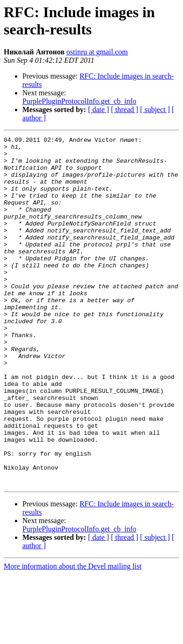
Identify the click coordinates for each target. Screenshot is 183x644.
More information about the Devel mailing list (73, 636)
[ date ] (98, 110)
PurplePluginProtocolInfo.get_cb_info (79, 101)
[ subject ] (155, 110)
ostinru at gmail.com (97, 52)
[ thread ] (125, 110)
